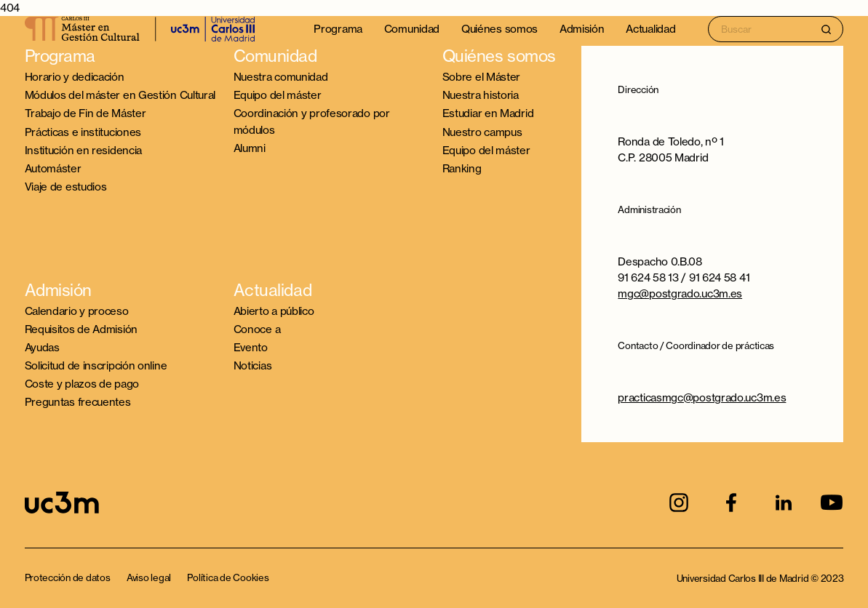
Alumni (250, 148)
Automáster (53, 168)
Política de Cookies (228, 577)
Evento (251, 347)
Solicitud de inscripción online (96, 365)
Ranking (462, 168)
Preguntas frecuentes (78, 402)
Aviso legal (149, 577)
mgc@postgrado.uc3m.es (680, 293)
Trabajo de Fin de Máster (85, 113)
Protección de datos (68, 577)
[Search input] (776, 29)
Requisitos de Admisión (81, 329)
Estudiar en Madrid (488, 113)
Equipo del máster (278, 95)
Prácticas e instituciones (83, 132)
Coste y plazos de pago (82, 384)
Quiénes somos (499, 29)
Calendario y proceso (77, 311)
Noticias (253, 365)
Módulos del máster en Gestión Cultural (120, 95)
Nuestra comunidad (281, 77)
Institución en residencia (84, 150)
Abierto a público (274, 311)
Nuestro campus (482, 132)
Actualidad (650, 29)
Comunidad (412, 29)
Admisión (582, 29)
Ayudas (42, 347)
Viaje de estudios (66, 187)
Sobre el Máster (482, 77)
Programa (338, 29)
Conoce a (257, 329)
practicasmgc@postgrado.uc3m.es (702, 397)
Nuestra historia (481, 95)
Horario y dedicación (75, 77)
